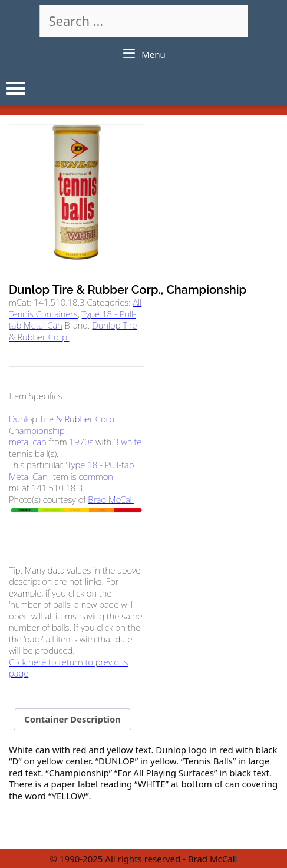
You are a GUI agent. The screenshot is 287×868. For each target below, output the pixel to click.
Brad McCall (111, 499)
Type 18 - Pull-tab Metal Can (71, 471)
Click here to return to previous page (68, 668)
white (131, 442)
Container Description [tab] (72, 719)
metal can (28, 442)
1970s (81, 442)
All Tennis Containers (75, 308)
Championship (37, 430)
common (96, 476)
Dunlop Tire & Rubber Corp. (62, 419)
